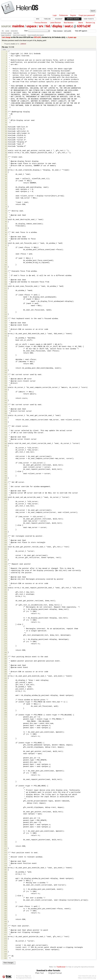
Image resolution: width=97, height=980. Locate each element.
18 (6, 88)
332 (6, 765)
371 (6, 849)
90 (6, 243)
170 (6, 416)
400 (6, 911)
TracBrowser (61, 967)
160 (6, 394)
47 (6, 151)
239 (6, 564)
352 (6, 808)
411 (6, 935)
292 (6, 678)
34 (6, 123)
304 (6, 704)
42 (6, 140)
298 (6, 691)
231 (6, 547)
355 (6, 814)
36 (6, 127)
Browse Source (73, 19)
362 (6, 829)
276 (6, 644)
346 (6, 795)
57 (6, 172)
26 (6, 106)
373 (6, 853)
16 (6, 84)
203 (6, 487)
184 (6, 446)
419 (6, 952)
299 (6, 694)
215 (6, 513)
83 (6, 228)
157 (6, 388)
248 (6, 584)
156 (6, 386)
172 (6, 420)
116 (6, 299)
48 (6, 153)
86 (6, 235)
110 (6, 286)
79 (6, 220)
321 (6, 741)
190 (6, 459)
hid (48, 26)
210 (6, 502)
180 (6, 437)
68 (6, 196)
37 (6, 129)
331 (6, 762)
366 (6, 838)
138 (6, 347)
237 (6, 560)
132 (6, 334)
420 (6, 954)
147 (6, 366)
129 (6, 327)
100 (6, 265)
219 (6, 521)
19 (6, 90)
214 (6, 510)
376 (6, 859)
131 (6, 332)
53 (6, 164)
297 (6, 689)
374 (6, 855)
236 (6, 558)
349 (6, 801)
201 (6, 483)
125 (6, 319)
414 (6, 941)
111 (6, 289)
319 (6, 737)
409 (6, 930)
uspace (31, 26)
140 (6, 351)
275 (6, 642)
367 (6, 840)
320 (6, 739)
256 (6, 601)
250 (6, 588)
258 (6, 605)
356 (6, 816)
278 (6, 648)
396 (6, 902)
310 (6, 717)
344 (6, 790)
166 (6, 407)
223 (6, 530)
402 (6, 915)
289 (6, 672)
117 (6, 302)
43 (6, 142)
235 (6, 556)
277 (6, 646)
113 (6, 293)
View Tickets (89, 19)
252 (6, 592)
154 (6, 381)
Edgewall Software (25, 978)
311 (6, 719)
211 (6, 504)
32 (6, 119)
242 (6, 571)
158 (6, 390)
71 (6, 202)
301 (6, 698)
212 (6, 506)
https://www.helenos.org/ (87, 978)
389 (6, 887)
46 (6, 149)
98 (6, 261)
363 (6, 831)
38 (6, 131)
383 (6, 874)
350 (6, 803)
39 (6, 134)
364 (6, 834)
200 (6, 480)
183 (6, 444)
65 (6, 190)
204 (6, 489)
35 (6, 125)
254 (6, 597)
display (57, 26)
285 (6, 663)
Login (55, 15)
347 (6, 797)
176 (6, 429)
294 (6, 683)
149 (6, 371)
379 (6, 866)
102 (6, 269)
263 (6, 616)
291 (6, 676)
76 (6, 213)
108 (6, 282)
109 (6, 284)
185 (6, 448)
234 (6, 553)
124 (6, 317)
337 (6, 775)
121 (6, 310)
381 (6, 870)
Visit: (26, 31)
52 (6, 162)
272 (6, 635)
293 (6, 681)
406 (6, 924)
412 (6, 937)
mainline (18, 26)
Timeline (47, 19)
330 (6, 760)
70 (6, 200)
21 (6, 95)
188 (6, 454)
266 (6, 622)
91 (6, 246)
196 (6, 472)
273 (6, 638)
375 (6, 857)
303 (6, 702)
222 (6, 528)
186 (6, 450)
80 (6, 222)
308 (6, 713)
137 (6, 345)
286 (6, 665)
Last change (6, 37)
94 (6, 252)
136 (6, 342)
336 (6, 773)
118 (6, 304)
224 (6, 532)
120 (6, 308)
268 (6, 627)
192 (6, 463)
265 (6, 620)
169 (6, 414)
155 (6, 383)
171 (6, 418)
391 (6, 892)
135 (6, 340)
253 (6, 594)
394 (6, 898)
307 (6, 711)
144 (6, 360)
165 (6, 405)
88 (6, 239)
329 (6, 758)
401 (6, 913)
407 (6, 926)
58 (6, 175)
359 (6, 823)
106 (6, 278)
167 (6, 409)
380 (6, 868)
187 (6, 452)
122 (6, 312)
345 (6, 793)
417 (6, 948)
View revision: (58, 31)
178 (6, 433)
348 (6, 799)
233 (6, 551)
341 (6, 784)
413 (6, 939)
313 (6, 724)
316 (6, 730)
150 (6, 373)
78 (6, 218)
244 (6, 575)
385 (6, 879)
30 (6, 114)
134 (6, 338)
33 (6, 121)
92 (6, 248)
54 (6, 166)
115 (6, 297)
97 (6, 258)
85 (6, 233)
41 (6, 138)
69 (6, 198)
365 (6, 836)
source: (6, 26)
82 (6, 226)
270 (6, 631)
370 (6, 846)
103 (6, 271)
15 (6, 82)
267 (6, 625)
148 (6, 368)
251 (6, 590)
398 (6, 907)
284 (6, 661)
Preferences (63, 15)
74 (6, 209)
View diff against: (86, 31)
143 (6, 358)
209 (6, 500)
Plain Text (39, 973)
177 (6, 431)
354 (6, 812)
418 (6, 950)
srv (41, 26)
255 (6, 599)
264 (6, 618)
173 (6, 422)
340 (6, 782)
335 (6, 771)
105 (6, 276)
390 (6, 890)
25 (6, 103)
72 (6, 205)
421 (6, 956)
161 (6, 396)
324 (6, 747)
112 (6, 291)
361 (6, 827)
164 (6, 403)
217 (6, 517)
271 (6, 633)
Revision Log (90, 23)
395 (6, 900)
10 (6, 71)
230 (6, 545)
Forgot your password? (87, 15)
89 (6, 241)
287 (6, 668)
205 (6, 491)
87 (6, 237)
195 (6, 470)
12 (6, 75)
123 (6, 315)
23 (6, 99)
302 (6, 700)
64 (6, 187)
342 (6, 786)
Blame (81, 23)
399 (6, 909)
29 (6, 112)
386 (6, 881)
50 (6, 157)
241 (6, 569)
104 (6, 274)
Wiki (38, 19)
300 (6, 696)
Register (73, 15)
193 (6, 465)
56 (6, 170)
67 (6, 194)
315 (6, 728)
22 (6, 97)
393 (6, 896)
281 (6, 655)
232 (6, 549)
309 (6, 715)
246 (6, 579)
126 (6, 321)
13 (6, 78)
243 (6, 573)
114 (6, 295)
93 (6, 250)
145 (6, 362)
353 (6, 810)
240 (6, 566)
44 (6, 144)
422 (6, 958)
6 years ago (72, 37)
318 (6, 734)
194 (6, 467)
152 (6, 377)
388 (6, 885)
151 (6, 375)
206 (6, 493)
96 (6, 256)
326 (6, 752)
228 (6, 541)
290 (6, 674)
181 (6, 439)
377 (6, 861)
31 (6, 116)
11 (6, 73)
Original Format (55, 973)
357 (6, 818)
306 (6, 709)
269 (6, 629)
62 (6, 183)
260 (6, 609)
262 (6, 614)
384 (6, 877)
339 (6, 780)
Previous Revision (41, 23)
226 (6, 536)
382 (6, 872)
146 (6, 364)
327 (6, 754)
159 (6, 392)
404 (6, 920)
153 (6, 379)
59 (6, 177)
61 (6, 181)
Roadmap (59, 19)
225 (6, 534)
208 (6, 497)
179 (6, 435)
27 (6, 108)
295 (6, 685)
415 (6, 943)
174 (6, 424)
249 (6, 586)
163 (6, 401)
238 (6, 562)
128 (6, 325)
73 (6, 207)
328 (6, 756)
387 (6, 883)
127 (6, 323)
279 (6, 650)
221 (6, 526)
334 (6, 769)
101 (6, 267)
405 (6, 922)
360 (6, 825)
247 (6, 582)
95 (6, 254)
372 (6, 851)
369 (6, 844)
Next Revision (69, 23)
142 (6, 355)
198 (6, 476)
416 (6, 946)
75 (6, 211)
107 (6, 280)
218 (6, 519)
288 (6, 670)
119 (6, 306)
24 (6, 101)
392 (6, 894)
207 (6, 495)
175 (6, 427)
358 (6, 821)
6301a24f (84, 26)
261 (6, 612)
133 (6, 336)
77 (6, 215)
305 (6, 706)
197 (6, 474)
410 (6, 933)
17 (6, 86)
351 (6, 805)
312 (6, 722)
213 (6, 508)
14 (6, 80)
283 (6, 659)
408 (6, 928)
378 (6, 864)
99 (6, 263)
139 (6, 349)
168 (6, 411)
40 (6, 136)
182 (6, 441)
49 (6, 155)
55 (6, 168)
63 (6, 185)
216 (6, 515)
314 (6, 726)
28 (6, 110)
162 (6, 398)
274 (6, 640)
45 (6, 146)
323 (6, 745)
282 (6, 657)
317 (6, 732)
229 (6, 543)
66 (6, 192)
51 (6, 159)
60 (6, 179)
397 (6, 905)
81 (6, 224)
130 (6, 330)
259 (6, 607)
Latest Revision (56, 23)
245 (6, 577)
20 (6, 93)
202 (6, 485)
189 (6, 457)
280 (6, 653)
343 (6, 788)
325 (6, 749)
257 (6, 603)
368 (6, 842)
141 (6, 353)
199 (6, 478)
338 (6, 778)
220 (6, 523)
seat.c (69, 26)
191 (6, 461)
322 (6, 743)
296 (6, 687)
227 (6, 538)
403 (6, 917)
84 (6, 230)
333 (6, 767)
